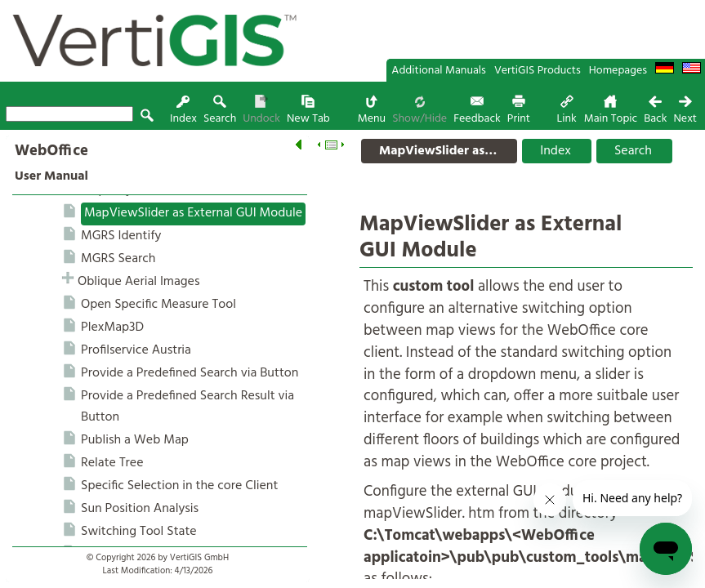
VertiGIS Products (538, 71)
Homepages (618, 71)
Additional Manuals (439, 71)
